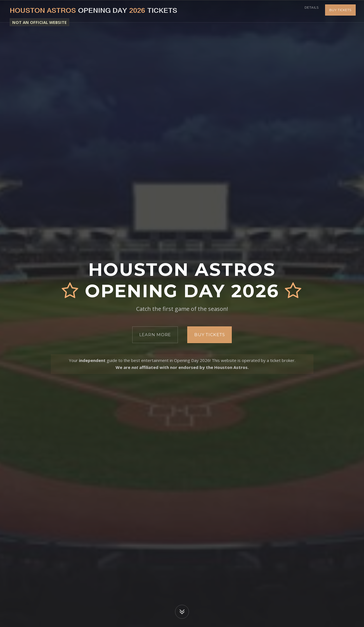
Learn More (155, 335)
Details (310, 11)
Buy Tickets (340, 11)
